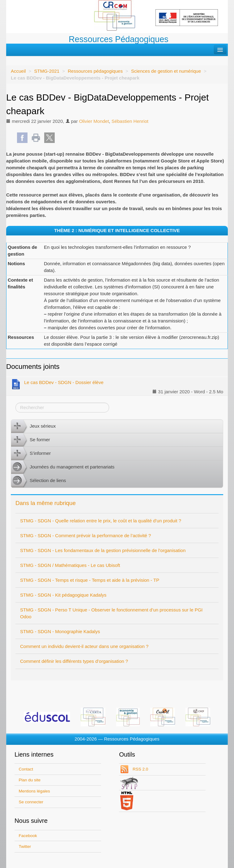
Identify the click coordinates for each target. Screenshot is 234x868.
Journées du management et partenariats (63, 467)
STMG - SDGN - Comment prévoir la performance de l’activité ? (85, 535)
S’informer (31, 454)
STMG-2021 (47, 71)
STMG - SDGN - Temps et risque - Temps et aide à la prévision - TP (90, 580)
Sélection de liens (39, 481)
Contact (26, 769)
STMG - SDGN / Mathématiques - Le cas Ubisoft (70, 565)
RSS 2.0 (140, 769)
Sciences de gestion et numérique (166, 71)
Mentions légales (34, 791)
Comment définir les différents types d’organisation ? (74, 661)
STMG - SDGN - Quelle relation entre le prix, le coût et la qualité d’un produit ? (101, 521)
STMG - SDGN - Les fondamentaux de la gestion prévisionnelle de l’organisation (103, 550)
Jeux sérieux (33, 426)
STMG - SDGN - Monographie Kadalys (60, 631)
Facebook (28, 836)
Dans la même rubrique (46, 503)
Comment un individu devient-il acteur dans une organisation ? (84, 646)
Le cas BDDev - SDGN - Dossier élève (57, 384)
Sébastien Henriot (130, 121)
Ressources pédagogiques (95, 71)
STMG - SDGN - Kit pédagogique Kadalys (63, 595)
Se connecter (31, 802)
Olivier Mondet (94, 121)
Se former (31, 440)
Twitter (25, 846)
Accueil (18, 71)
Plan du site (30, 780)
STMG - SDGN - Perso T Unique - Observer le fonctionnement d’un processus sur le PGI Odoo (111, 613)
